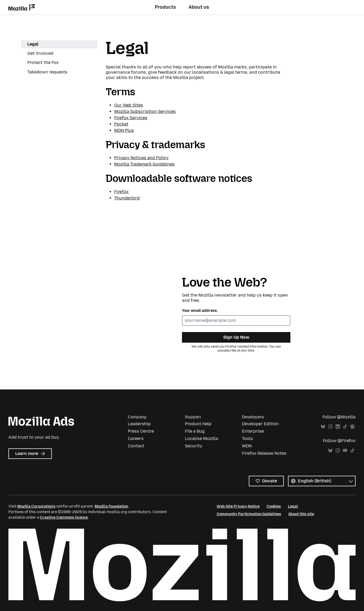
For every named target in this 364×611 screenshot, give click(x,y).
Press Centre (141, 431)
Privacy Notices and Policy (141, 158)
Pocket (121, 124)
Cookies (274, 506)
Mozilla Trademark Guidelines (144, 164)
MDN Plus (124, 130)
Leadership (139, 424)
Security (194, 446)
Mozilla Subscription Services (145, 111)
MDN (247, 446)
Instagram (330, 427)
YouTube (345, 451)
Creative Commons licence (64, 517)
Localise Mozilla (201, 439)
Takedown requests (47, 72)
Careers (136, 439)
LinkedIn (338, 427)
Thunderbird (127, 198)
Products (165, 7)
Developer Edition (260, 424)
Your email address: (200, 311)
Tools (247, 439)
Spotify (352, 427)
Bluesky (323, 427)
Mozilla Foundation (111, 506)
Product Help (198, 424)
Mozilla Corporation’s (36, 506)
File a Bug (195, 431)
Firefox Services (131, 118)
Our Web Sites (129, 105)
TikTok (345, 427)
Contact (136, 446)
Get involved (40, 53)
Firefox (121, 192)
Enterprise (253, 431)
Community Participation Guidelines (249, 514)
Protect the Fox (43, 62)
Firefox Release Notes (264, 453)
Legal (33, 44)
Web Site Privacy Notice (238, 506)
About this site (301, 514)
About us (199, 7)
